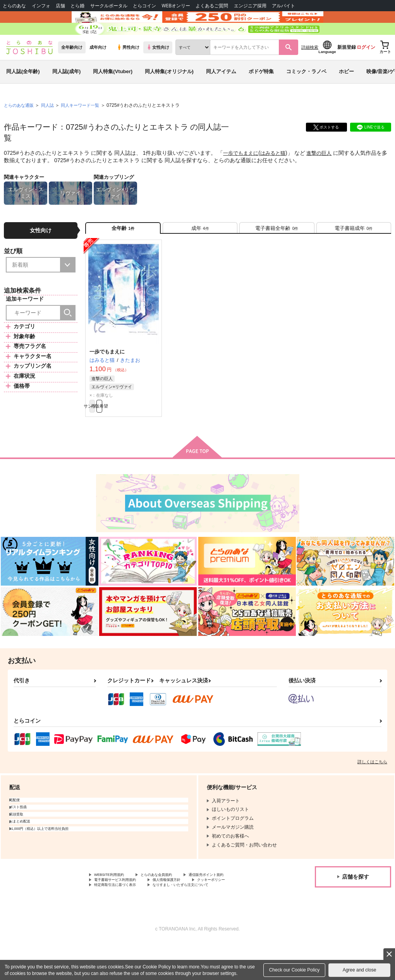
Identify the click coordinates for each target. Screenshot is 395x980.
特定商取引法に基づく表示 (122, 921)
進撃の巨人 (325, 176)
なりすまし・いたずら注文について (204, 921)
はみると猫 (276, 176)
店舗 (60, 6)
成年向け (98, 70)
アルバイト (283, 6)
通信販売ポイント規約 (232, 908)
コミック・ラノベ (306, 94)
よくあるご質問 (212, 6)
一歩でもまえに (242, 176)
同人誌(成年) (67, 94)
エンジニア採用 (250, 6)
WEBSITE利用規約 (114, 908)
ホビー (346, 94)
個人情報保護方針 (185, 914)
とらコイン (144, 6)
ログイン (366, 70)
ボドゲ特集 (261, 94)
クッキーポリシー (239, 914)
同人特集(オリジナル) (169, 94)
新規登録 (347, 70)
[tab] (200, 253)
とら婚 (77, 6)
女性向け (158, 70)
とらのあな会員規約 (171, 908)
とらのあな (14, 6)
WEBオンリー (176, 6)
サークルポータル (109, 6)
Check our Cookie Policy (295, 970)
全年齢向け (72, 70)
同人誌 (51, 128)
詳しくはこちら (372, 794)
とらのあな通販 (20, 128)
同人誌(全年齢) (23, 94)
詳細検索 (310, 70)
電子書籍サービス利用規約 (122, 914)
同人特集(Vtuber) (113, 94)
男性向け (128, 70)
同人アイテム (221, 94)
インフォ (41, 6)
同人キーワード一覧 (86, 128)
